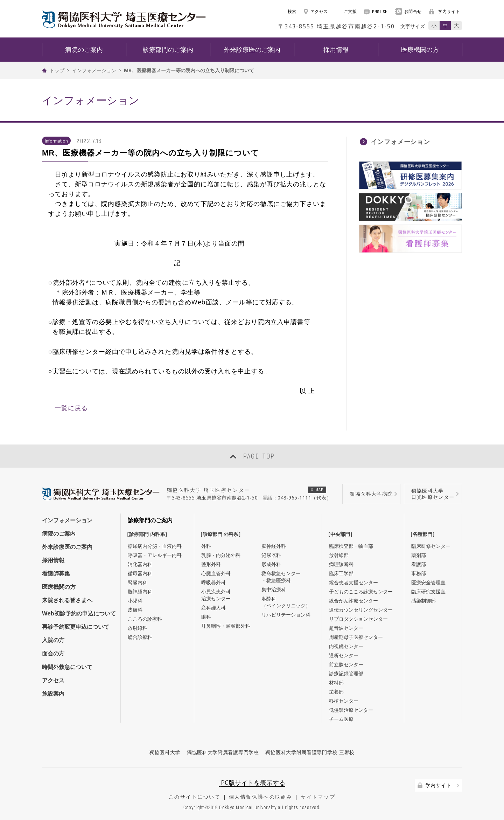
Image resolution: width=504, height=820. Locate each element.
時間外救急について (67, 667)
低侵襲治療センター (351, 710)
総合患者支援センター (353, 582)
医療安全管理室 (428, 582)
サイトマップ (318, 797)
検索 (288, 11)
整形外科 (211, 564)
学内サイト (445, 11)
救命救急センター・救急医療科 (281, 577)
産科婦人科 (213, 608)
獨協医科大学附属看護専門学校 (223, 752)
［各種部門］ (424, 534)
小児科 (135, 601)
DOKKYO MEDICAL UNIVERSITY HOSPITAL (124, 19)
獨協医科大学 (165, 752)
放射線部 (339, 555)
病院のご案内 (59, 533)
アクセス (316, 11)
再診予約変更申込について (76, 627)
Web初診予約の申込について (79, 613)
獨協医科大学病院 (371, 494)
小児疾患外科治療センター (216, 595)
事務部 (419, 573)
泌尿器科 (271, 555)
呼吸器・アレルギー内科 (155, 555)
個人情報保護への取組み (261, 797)
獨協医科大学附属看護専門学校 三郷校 (310, 752)
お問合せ (408, 11)
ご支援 (346, 11)
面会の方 (53, 653)
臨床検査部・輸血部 (351, 546)
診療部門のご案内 (150, 520)
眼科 (206, 617)
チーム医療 (341, 719)
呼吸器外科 (213, 582)
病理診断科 (341, 564)
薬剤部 (419, 555)
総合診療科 (140, 637)
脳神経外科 (274, 546)
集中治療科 (274, 589)
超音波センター (346, 628)
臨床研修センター (431, 546)
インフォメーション (94, 70)
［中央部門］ (342, 534)
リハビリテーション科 (286, 615)
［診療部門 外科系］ (222, 534)
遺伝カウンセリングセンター (361, 610)
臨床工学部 (341, 573)
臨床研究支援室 (428, 591)
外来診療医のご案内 (67, 547)
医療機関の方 (59, 587)
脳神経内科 (140, 591)
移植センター (344, 701)
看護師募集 (56, 573)
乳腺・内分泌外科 (221, 555)
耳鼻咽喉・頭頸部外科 (226, 626)
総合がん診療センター (353, 601)
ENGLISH (376, 12)
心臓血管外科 (216, 573)
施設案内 (53, 694)
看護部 (419, 564)
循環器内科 (140, 573)
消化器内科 (140, 564)
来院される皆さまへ (67, 600)
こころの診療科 (145, 619)
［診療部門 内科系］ (149, 534)
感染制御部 (423, 601)
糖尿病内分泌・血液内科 (155, 546)
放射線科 (138, 628)
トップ (57, 70)
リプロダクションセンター (358, 619)
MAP (317, 490)
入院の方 (53, 640)
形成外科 (271, 564)
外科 (206, 546)
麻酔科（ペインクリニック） (286, 602)
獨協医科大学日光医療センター (433, 494)
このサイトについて (195, 797)
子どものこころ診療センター (361, 591)
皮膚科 (135, 610)
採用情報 (53, 560)
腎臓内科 (138, 582)
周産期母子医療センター (356, 637)
